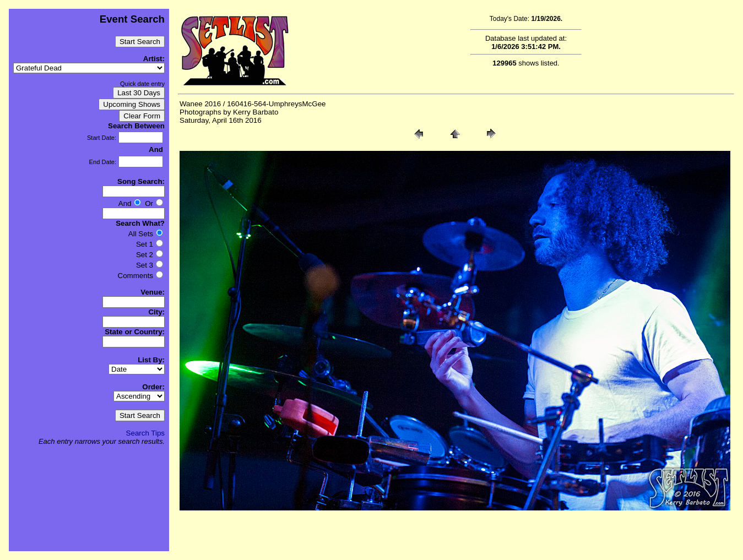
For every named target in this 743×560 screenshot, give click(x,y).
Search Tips (145, 433)
